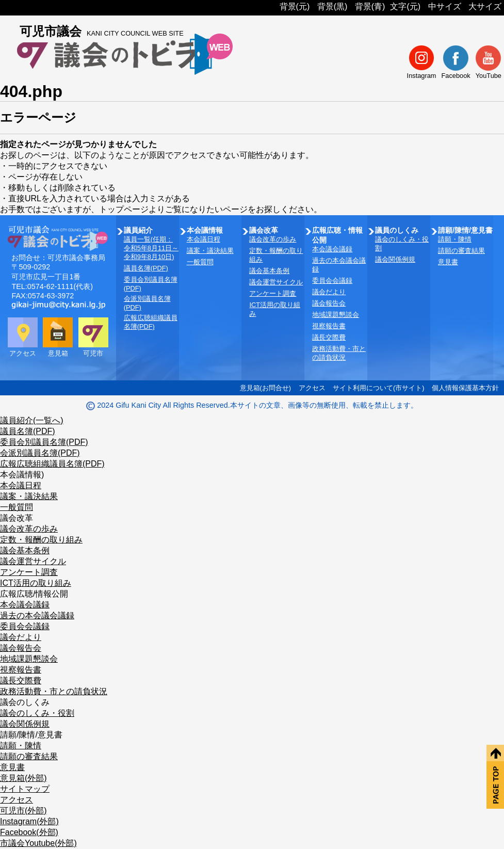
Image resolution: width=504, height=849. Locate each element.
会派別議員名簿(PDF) (40, 453)
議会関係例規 (395, 259)
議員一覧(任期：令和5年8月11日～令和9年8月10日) (151, 248)
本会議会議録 (332, 249)
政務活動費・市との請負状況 (54, 691)
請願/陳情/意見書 (31, 735)
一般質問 (200, 262)
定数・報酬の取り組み (41, 540)
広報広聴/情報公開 (34, 594)
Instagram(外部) (29, 821)
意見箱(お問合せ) (266, 388)
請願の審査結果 (461, 251)
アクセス (312, 388)
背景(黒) (332, 6)
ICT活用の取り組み (36, 583)
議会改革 (17, 518)
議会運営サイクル (276, 282)
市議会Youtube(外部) (38, 843)
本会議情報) (22, 475)
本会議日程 (204, 239)
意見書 (448, 262)
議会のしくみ (25, 702)
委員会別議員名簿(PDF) (44, 442)
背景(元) (295, 6)
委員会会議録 (332, 281)
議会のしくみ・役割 (37, 713)
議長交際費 (329, 337)
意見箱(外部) (23, 778)
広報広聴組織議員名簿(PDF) (52, 464)
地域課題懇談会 (336, 315)
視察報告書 (329, 326)
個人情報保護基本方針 (465, 388)
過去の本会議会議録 (37, 615)
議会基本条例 (269, 271)
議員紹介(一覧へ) (32, 420)
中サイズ (445, 6)
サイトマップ (25, 789)
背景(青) (370, 6)
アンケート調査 (273, 293)
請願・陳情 (455, 239)
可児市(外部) (23, 811)
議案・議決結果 (210, 251)
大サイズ (485, 6)
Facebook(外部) (29, 832)
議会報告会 (329, 303)
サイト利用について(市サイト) (379, 388)
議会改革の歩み (273, 239)
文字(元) (405, 6)
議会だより (329, 292)
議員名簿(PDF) (146, 268)
